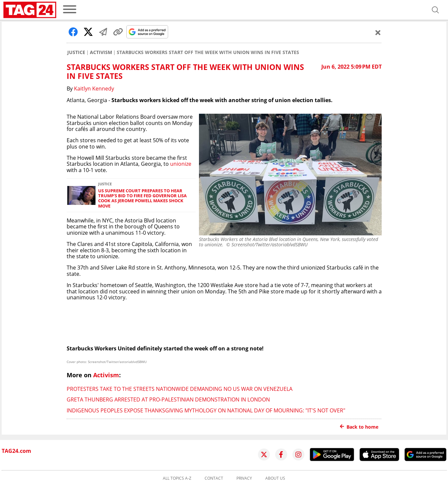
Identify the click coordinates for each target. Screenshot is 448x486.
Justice (76, 52)
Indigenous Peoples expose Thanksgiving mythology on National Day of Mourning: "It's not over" (206, 410)
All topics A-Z (177, 478)
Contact (214, 478)
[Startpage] (30, 10)
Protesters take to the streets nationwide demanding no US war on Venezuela (180, 389)
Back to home (359, 427)
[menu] (70, 10)
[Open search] (435, 10)
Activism (101, 52)
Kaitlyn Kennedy (94, 89)
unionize (181, 164)
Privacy (244, 478)
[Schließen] (378, 32)
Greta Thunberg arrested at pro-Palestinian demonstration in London (168, 399)
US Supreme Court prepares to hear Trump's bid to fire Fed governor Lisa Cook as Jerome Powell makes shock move (142, 198)
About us (275, 478)
